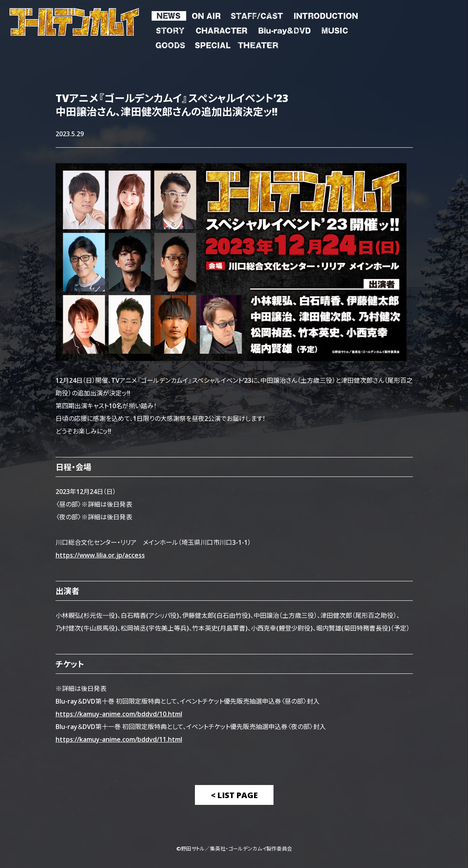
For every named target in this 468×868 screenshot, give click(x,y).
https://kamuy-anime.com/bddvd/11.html (119, 739)
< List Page (234, 795)
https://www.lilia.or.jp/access (100, 555)
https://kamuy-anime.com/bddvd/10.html (119, 714)
